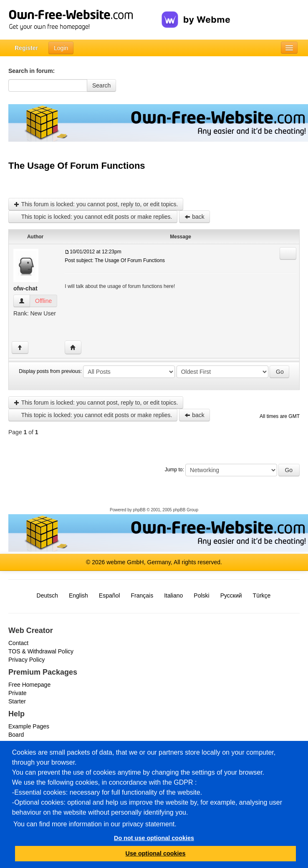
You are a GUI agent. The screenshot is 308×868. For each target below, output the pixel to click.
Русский (231, 595)
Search (101, 85)
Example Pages (29, 726)
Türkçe (262, 595)
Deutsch (47, 595)
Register (26, 48)
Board (16, 735)
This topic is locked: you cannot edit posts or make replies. (93, 217)
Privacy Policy (27, 660)
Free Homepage (29, 685)
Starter (17, 701)
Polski (201, 595)
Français (142, 595)
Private (18, 693)
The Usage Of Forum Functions (77, 166)
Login (61, 48)
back (194, 217)
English (78, 595)
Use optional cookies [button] (156, 853)
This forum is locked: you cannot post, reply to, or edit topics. (96, 204)
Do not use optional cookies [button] (154, 838)
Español (110, 595)
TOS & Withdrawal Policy (41, 651)
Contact (18, 643)
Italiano (173, 595)
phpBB (139, 510)
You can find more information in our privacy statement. (95, 824)
